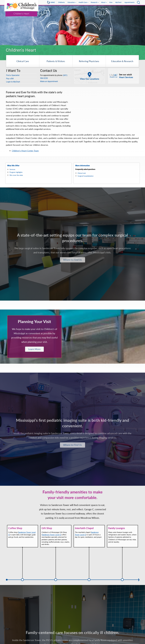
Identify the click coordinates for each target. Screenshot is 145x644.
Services (12, 169)
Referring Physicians (89, 61)
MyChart (118, 2)
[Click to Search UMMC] (139, 2)
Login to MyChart (13, 82)
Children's (61, 2)
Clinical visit (82, 173)
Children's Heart (21, 14)
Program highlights (16, 172)
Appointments (129, 2)
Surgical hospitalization (86, 176)
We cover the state (16, 175)
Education (71, 2)
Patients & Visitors (56, 61)
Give (111, 2)
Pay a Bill (10, 79)
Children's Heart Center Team (25, 151)
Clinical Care (23, 61)
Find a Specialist (13, 75)
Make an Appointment (49, 81)
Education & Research (122, 61)
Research (94, 2)
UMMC (51, 2)
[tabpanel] (72, 26)
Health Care (83, 2)
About (103, 2)
